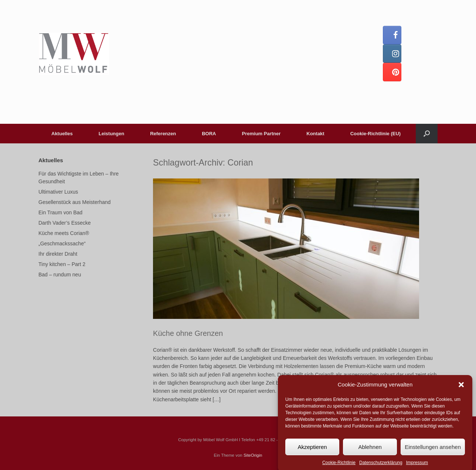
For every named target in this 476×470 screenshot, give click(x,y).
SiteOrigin (253, 455)
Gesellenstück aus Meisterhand (74, 202)
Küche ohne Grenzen (188, 333)
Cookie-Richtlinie (339, 467)
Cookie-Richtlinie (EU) (376, 134)
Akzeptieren (312, 451)
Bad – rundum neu (60, 275)
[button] (461, 389)
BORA (209, 134)
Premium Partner (261, 134)
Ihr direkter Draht (58, 254)
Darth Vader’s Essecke (65, 223)
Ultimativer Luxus (58, 192)
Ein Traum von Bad (60, 212)
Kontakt (315, 134)
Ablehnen (370, 451)
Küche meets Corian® (64, 233)
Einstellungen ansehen (433, 451)
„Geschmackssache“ (62, 243)
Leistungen (111, 134)
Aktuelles (62, 134)
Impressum (417, 467)
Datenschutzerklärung (381, 467)
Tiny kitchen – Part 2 (62, 264)
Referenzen (163, 134)
